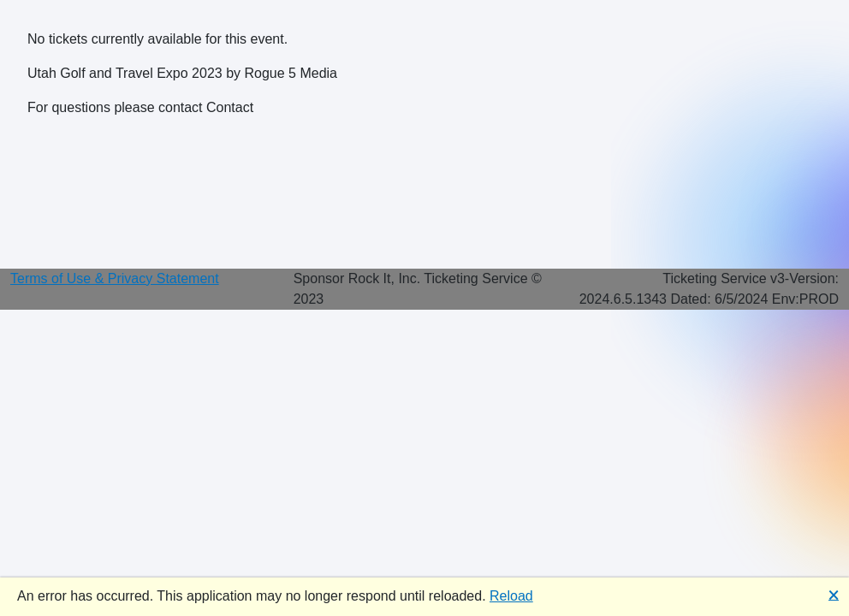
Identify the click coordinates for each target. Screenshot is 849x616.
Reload (511, 596)
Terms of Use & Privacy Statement (115, 278)
